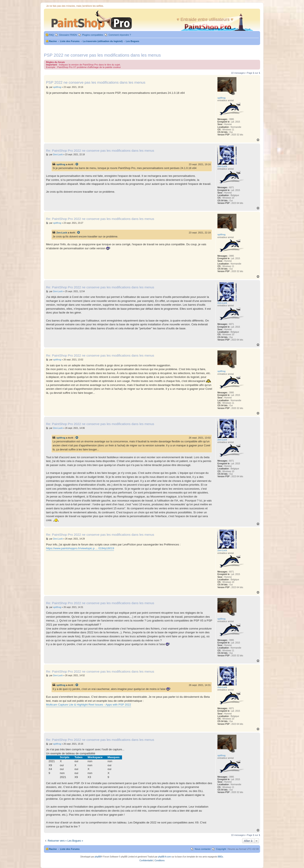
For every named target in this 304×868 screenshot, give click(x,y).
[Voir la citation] (77, 164)
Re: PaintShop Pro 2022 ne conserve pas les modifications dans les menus (100, 151)
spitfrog (61, 164)
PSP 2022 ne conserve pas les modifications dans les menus (102, 55)
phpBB (98, 857)
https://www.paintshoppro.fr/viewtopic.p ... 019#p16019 (80, 548)
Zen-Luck (62, 233)
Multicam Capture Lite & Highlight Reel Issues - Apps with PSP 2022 (89, 705)
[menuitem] (50, 35)
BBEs (221, 857)
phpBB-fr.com (165, 857)
